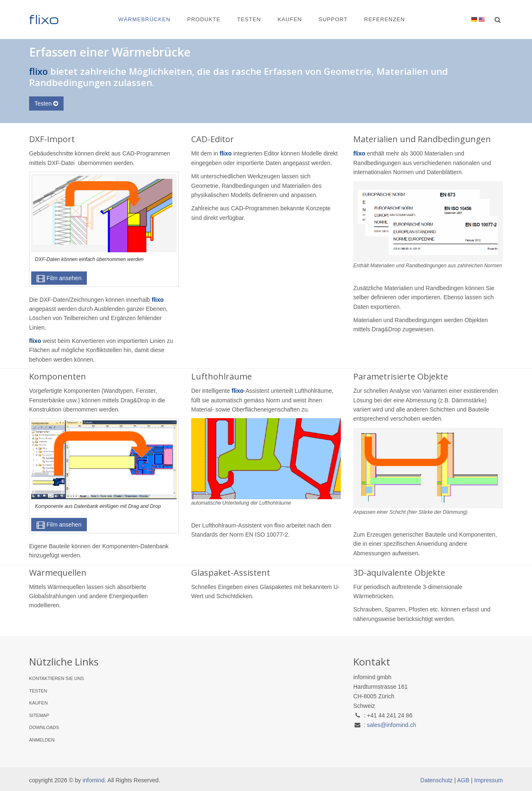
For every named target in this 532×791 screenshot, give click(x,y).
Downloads (44, 727)
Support (333, 19)
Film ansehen (59, 278)
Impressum (489, 780)
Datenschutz (436, 780)
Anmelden (42, 740)
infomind (94, 780)
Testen (249, 19)
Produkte (204, 19)
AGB (463, 780)
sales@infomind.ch (392, 725)
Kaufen (290, 19)
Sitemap (39, 715)
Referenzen (384, 19)
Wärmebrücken (144, 19)
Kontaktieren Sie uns (57, 678)
